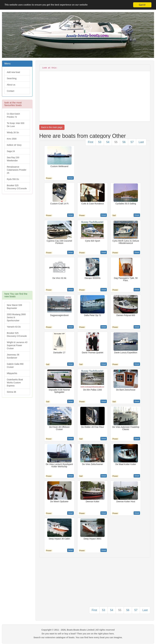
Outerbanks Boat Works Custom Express (15, 383)
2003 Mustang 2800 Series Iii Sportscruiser (16, 317)
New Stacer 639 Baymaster (14, 307)
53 (100, 142)
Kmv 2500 (12, 139)
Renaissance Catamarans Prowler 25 (17, 170)
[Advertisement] (17, 244)
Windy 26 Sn (13, 132)
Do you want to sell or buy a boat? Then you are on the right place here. (78, 634)
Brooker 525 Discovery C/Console (17, 187)
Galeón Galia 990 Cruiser (15, 365)
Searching (12, 78)
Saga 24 (11, 151)
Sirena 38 (11, 392)
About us (11, 85)
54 (108, 142)
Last (141, 142)
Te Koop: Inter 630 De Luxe (16, 125)
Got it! (142, 5)
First (91, 142)
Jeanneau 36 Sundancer (13, 356)
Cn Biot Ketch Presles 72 (13, 115)
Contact (11, 91)
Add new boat (13, 72)
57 (132, 142)
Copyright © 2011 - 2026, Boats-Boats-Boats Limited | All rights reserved (78, 630)
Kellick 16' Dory (14, 145)
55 (116, 142)
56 (124, 142)
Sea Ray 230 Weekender (13, 159)
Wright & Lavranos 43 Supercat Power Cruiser (17, 345)
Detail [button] (70, 178)
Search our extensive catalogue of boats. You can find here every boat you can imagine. (78, 637)
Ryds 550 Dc (13, 179)
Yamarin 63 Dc (14, 327)
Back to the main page (52, 127)
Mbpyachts (12, 373)
